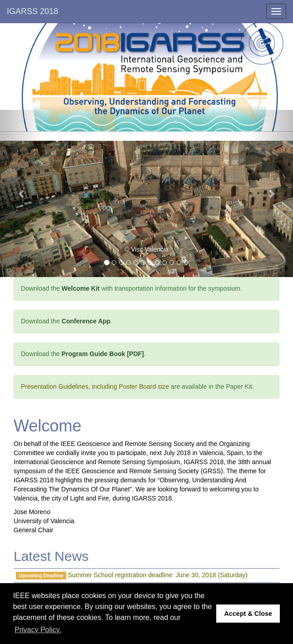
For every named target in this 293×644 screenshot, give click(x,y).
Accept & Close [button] (248, 614)
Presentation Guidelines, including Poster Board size (95, 386)
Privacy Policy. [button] (38, 630)
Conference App (86, 321)
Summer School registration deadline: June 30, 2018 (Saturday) (158, 575)
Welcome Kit (81, 288)
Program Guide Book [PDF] (103, 354)
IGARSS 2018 (32, 11)
